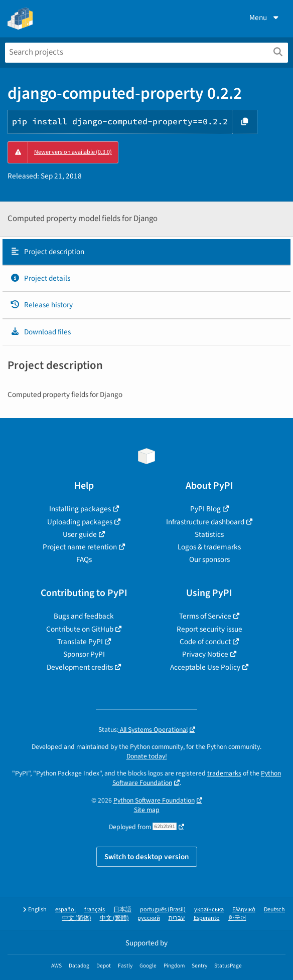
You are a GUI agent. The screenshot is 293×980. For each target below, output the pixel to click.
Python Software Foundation (154, 800)
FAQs (84, 559)
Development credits (80, 667)
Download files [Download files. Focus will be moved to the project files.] (40, 332)
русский (149, 918)
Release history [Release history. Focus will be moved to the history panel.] (41, 305)
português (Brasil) (163, 910)
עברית (177, 918)
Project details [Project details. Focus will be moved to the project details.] (40, 278)
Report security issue (209, 629)
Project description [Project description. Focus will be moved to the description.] (47, 252)
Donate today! (147, 756)
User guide (80, 534)
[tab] (146, 252)
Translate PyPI (80, 642)
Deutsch (274, 910)
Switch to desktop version (147, 857)
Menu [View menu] (265, 18)
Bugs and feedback (84, 616)
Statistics (209, 534)
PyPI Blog (205, 509)
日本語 (122, 910)
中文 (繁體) (114, 918)
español (65, 910)
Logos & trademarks (209, 547)
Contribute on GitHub (80, 629)
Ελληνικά (244, 910)
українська (209, 910)
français (95, 910)
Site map (147, 810)
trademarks (224, 773)
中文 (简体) (77, 918)
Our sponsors (209, 559)
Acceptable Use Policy (205, 667)
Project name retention (80, 547)
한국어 (237, 918)
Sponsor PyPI (84, 654)
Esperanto (207, 918)
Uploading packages (80, 522)
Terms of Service (205, 616)
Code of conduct (205, 642)
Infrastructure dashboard (205, 522)
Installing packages (80, 509)
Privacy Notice (205, 654)
